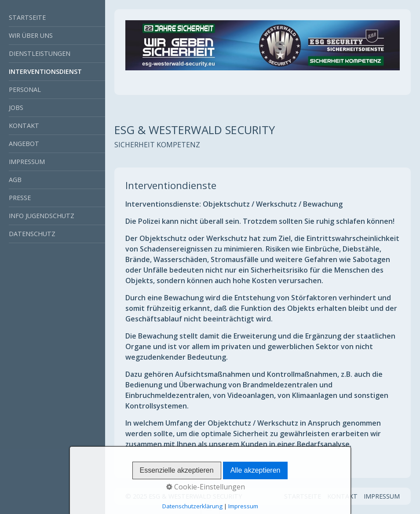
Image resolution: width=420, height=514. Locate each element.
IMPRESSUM (27, 162)
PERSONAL (25, 89)
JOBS (16, 108)
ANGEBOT (24, 144)
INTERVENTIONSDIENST (45, 71)
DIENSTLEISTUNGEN (40, 53)
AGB (15, 180)
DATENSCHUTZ (32, 234)
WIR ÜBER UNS (31, 35)
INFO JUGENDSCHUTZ (42, 216)
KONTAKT (24, 126)
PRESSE (20, 198)
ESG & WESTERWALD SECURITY (195, 130)
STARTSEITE (27, 17)
